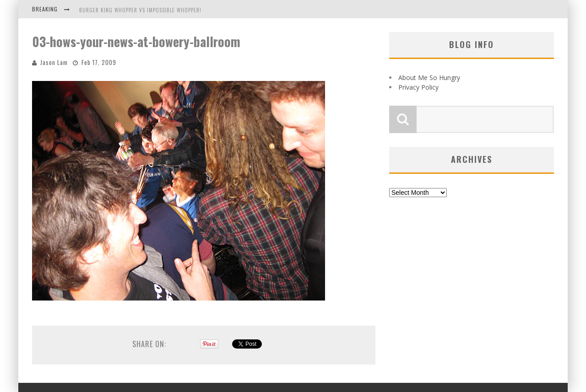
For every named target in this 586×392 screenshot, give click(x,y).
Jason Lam (54, 62)
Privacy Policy (418, 87)
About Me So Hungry (429, 78)
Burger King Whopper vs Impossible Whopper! (140, 10)
